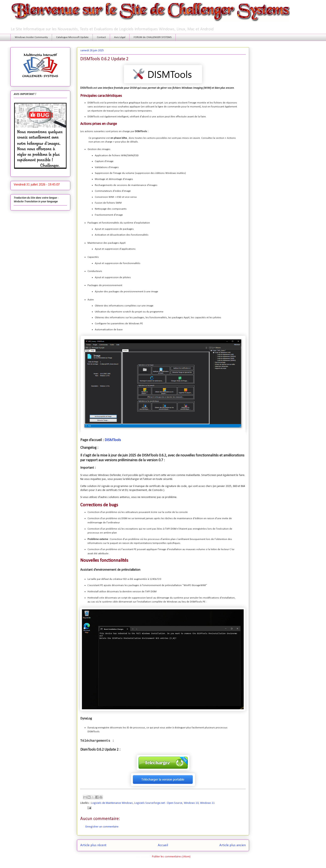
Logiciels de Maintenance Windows (112, 803)
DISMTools (113, 440)
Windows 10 (191, 803)
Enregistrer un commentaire (102, 827)
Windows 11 (207, 803)
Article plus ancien (233, 845)
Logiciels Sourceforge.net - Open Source (158, 803)
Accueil (163, 845)
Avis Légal (120, 37)
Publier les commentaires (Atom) (171, 857)
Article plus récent (93, 845)
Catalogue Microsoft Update (72, 37)
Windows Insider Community (31, 37)
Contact (101, 37)
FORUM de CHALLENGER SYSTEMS (153, 37)
